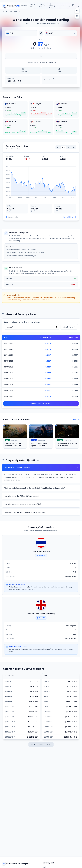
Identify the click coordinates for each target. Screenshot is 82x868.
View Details (69, 327)
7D (58, 147)
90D (69, 147)
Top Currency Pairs (52, 6)
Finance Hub (32, 6)
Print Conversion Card (41, 744)
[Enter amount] (41, 56)
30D (63, 147)
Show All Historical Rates (41, 404)
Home (5, 11)
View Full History (70, 217)
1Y (74, 147)
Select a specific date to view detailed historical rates (22, 322)
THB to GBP (13, 11)
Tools (45, 867)
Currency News (42, 6)
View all (75, 419)
